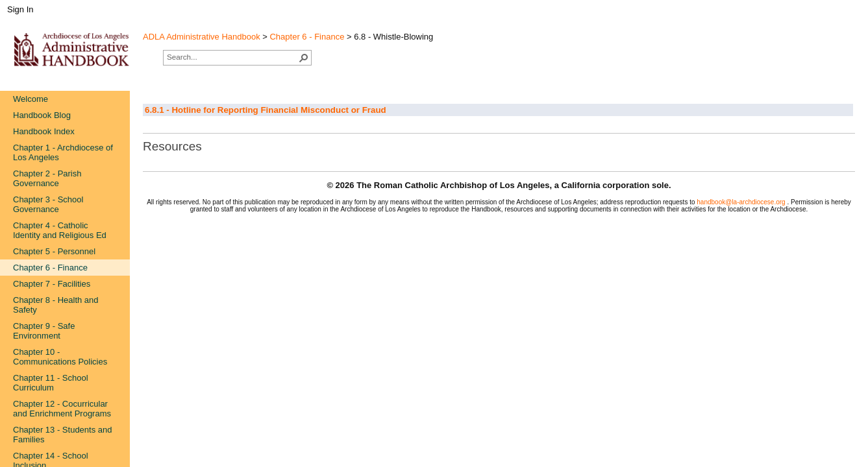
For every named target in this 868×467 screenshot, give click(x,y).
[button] (304, 58)
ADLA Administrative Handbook (202, 37)
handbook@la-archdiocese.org (742, 202)
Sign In (20, 9)
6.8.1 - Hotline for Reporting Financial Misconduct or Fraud (266, 110)
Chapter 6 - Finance (307, 37)
